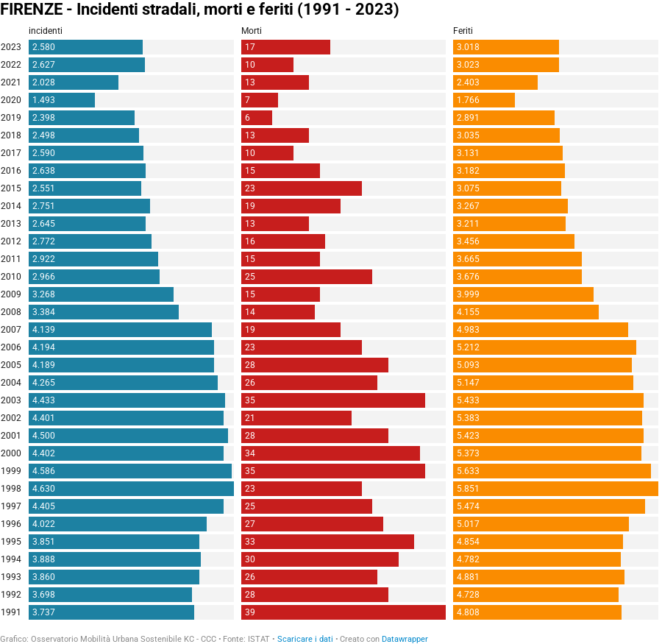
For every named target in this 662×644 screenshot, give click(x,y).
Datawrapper (405, 639)
